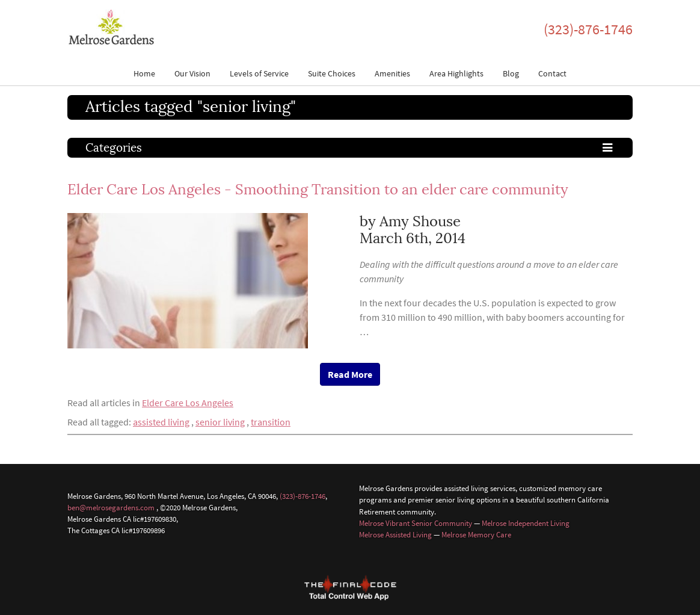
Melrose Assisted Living (395, 534)
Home (144, 73)
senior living (220, 422)
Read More (350, 374)
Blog (511, 73)
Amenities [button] (392, 73)
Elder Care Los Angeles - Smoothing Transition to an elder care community (318, 189)
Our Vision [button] (192, 73)
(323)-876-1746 (588, 29)
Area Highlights (456, 73)
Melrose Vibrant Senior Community (416, 523)
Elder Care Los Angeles (188, 403)
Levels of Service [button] (259, 73)
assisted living (161, 422)
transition (271, 422)
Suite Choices (332, 73)
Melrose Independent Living (526, 523)
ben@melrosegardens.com (111, 507)
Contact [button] (552, 73)
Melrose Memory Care (476, 534)
